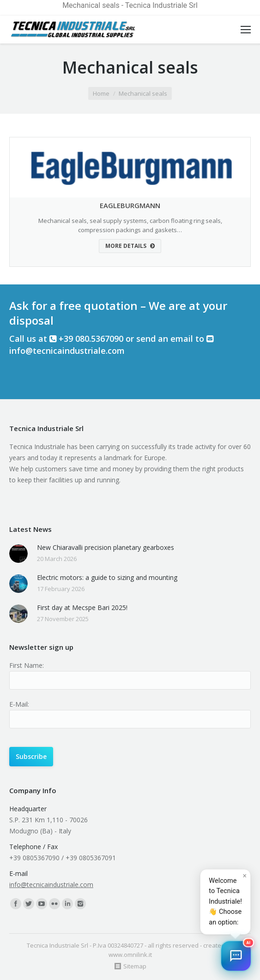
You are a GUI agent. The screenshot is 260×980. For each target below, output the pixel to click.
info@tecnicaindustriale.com (67, 351)
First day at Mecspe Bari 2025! (82, 607)
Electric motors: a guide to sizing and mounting (107, 577)
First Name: (27, 665)
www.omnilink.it (130, 955)
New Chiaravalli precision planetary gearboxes (106, 547)
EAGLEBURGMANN (130, 205)
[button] (236, 956)
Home (101, 93)
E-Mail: (19, 704)
